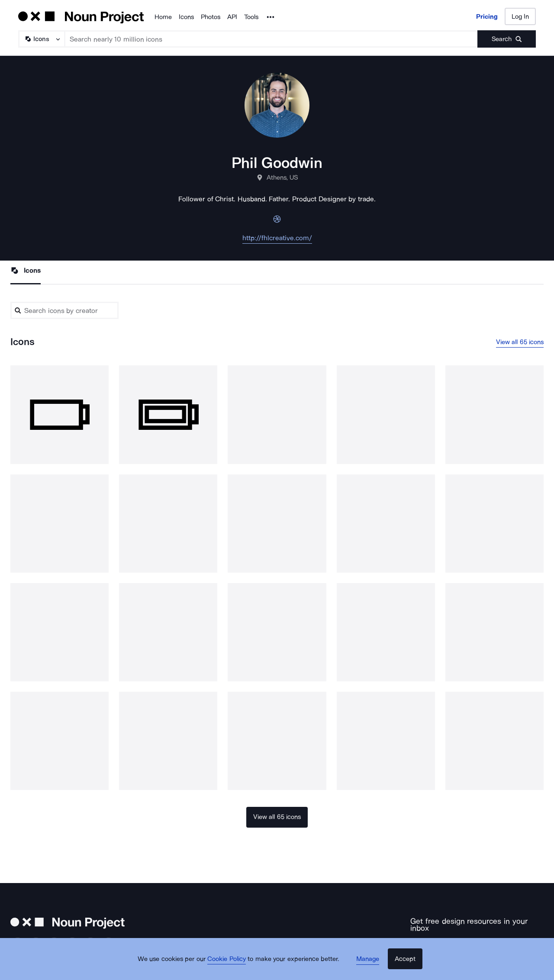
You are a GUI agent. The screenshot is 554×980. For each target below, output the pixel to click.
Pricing (487, 16)
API (232, 17)
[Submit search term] (507, 39)
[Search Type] (41, 39)
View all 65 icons (520, 342)
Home (163, 17)
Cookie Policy (230, 965)
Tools (251, 17)
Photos (211, 17)
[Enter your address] (451, 943)
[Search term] (271, 39)
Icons (186, 17)
